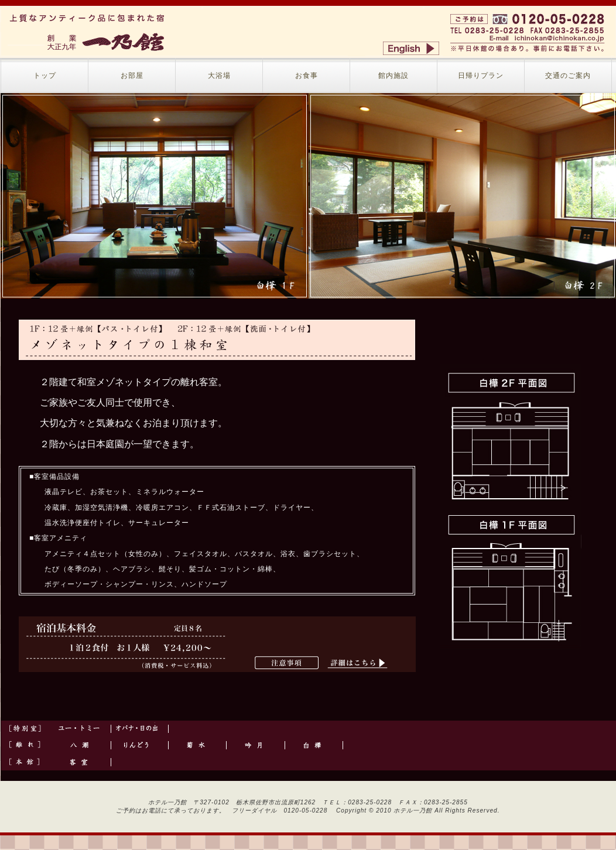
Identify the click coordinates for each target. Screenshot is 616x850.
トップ (45, 76)
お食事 (307, 76)
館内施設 (393, 76)
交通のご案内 (568, 76)
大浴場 (219, 76)
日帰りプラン (481, 76)
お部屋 (132, 76)
